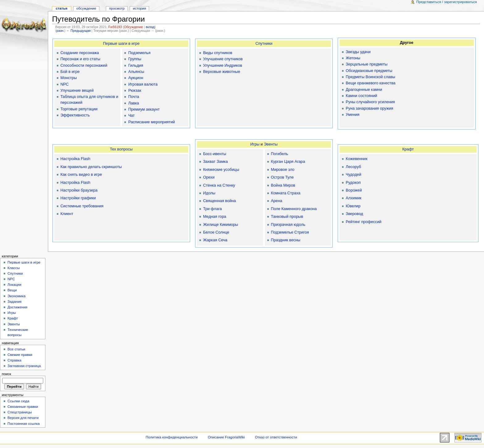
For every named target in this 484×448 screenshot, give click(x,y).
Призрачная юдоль (288, 225)
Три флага (213, 209)
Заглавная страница (24, 366)
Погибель (280, 154)
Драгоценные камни (364, 90)
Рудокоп (353, 183)
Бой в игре (70, 72)
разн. (60, 31)
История (140, 8)
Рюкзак (135, 91)
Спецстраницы (20, 412)
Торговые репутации (79, 109)
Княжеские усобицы (221, 170)
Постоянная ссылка (23, 424)
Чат (131, 116)
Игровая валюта (143, 84)
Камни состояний (361, 96)
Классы (13, 268)
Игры (255, 144)
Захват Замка (215, 162)
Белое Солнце (216, 232)
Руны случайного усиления (370, 102)
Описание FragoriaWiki (226, 437)
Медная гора (215, 217)
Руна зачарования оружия (369, 108)
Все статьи (16, 349)
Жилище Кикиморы (221, 225)
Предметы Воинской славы (370, 77)
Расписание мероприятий (151, 122)
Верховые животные (222, 72)
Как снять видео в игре (81, 175)
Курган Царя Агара (288, 162)
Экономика (16, 296)
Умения (353, 115)
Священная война (219, 201)
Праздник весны (286, 240)
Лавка (134, 103)
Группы (135, 59)
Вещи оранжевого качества (371, 83)
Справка (14, 360)
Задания (14, 302)
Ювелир (353, 206)
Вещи (12, 290)
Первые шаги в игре (121, 44)
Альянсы (136, 72)
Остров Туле (282, 177)
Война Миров (283, 185)
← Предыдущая (79, 31)
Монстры (69, 78)
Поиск (6, 374)
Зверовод (354, 214)
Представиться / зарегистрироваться (447, 2)
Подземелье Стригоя (290, 232)
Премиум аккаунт (144, 109)
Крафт (408, 149)
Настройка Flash (75, 159)
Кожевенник (357, 159)
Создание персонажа (80, 53)
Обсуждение (133, 27)
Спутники (264, 44)
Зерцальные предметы (367, 64)
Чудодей (353, 175)
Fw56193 (115, 27)
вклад (150, 27)
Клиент (67, 214)
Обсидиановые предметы (369, 71)
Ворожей (354, 190)
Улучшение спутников (223, 59)
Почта (134, 97)
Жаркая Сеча (215, 240)
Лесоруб (353, 167)
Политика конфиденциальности (172, 437)
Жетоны (353, 58)
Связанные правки (23, 407)
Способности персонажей (84, 66)
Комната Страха (286, 193)
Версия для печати (23, 418)
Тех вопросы (121, 149)
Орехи (209, 177)
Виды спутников (218, 53)
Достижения (17, 307)
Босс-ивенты (215, 154)
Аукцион (136, 78)
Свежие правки (20, 355)
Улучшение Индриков (223, 66)
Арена (277, 201)
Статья (61, 8)
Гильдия (136, 66)
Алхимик (354, 198)
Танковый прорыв (287, 217)
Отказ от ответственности (276, 437)
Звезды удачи (358, 52)
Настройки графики (78, 198)
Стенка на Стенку (219, 185)
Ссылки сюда (18, 401)
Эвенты (271, 144)
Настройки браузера (79, 190)
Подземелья (139, 53)
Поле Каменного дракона (294, 209)
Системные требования (82, 206)
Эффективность (75, 115)
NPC (65, 84)
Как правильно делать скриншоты (91, 167)
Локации (14, 285)
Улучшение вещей (77, 91)
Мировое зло (283, 170)
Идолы (209, 193)
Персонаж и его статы (80, 59)
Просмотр (117, 8)
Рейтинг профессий (363, 222)
